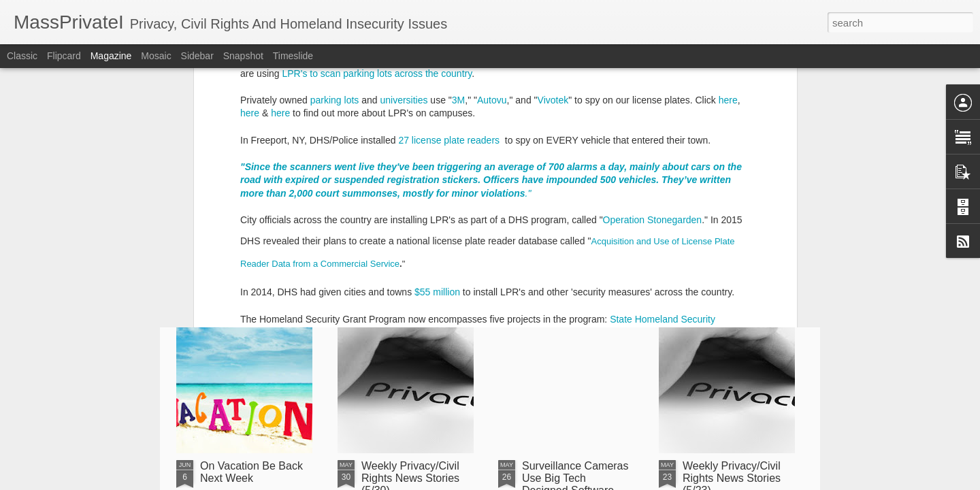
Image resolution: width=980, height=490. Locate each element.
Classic (22, 56)
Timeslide (293, 56)
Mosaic (156, 56)
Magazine (111, 56)
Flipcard (64, 56)
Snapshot (243, 56)
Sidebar (197, 56)
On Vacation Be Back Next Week (251, 472)
